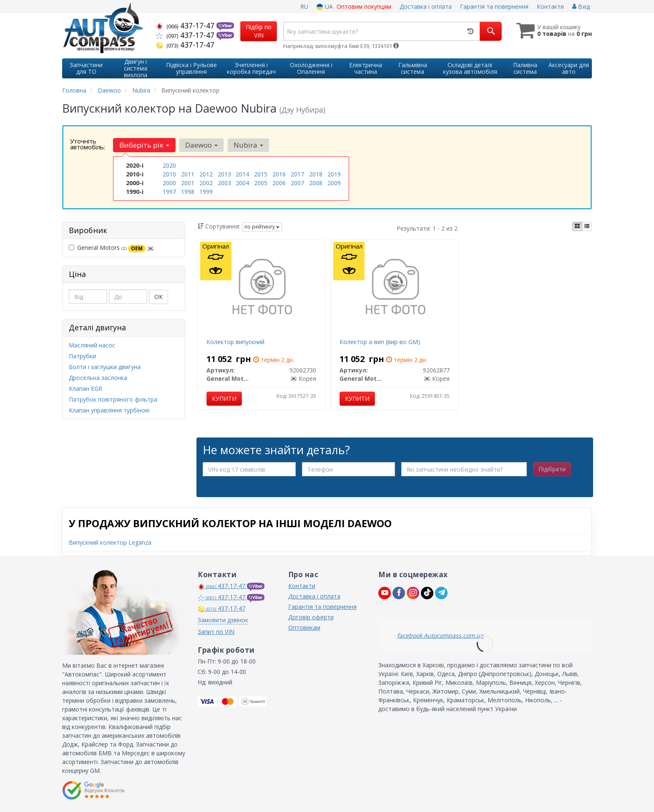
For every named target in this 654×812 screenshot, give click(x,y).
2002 (206, 183)
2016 (279, 174)
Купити (224, 398)
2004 (242, 183)
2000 (169, 183)
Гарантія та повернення (494, 6)
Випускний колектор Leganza (110, 542)
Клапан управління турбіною (109, 410)
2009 (334, 183)
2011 (188, 174)
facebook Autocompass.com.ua (440, 635)
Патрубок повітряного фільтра (113, 399)
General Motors (111, 248)
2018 (316, 174)
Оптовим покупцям (364, 6)
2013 (224, 174)
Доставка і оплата (426, 6)
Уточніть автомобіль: (88, 144)
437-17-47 (186, 25)
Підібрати (552, 469)
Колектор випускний (235, 342)
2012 (206, 174)
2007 (297, 183)
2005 (261, 183)
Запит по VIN (216, 632)
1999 (206, 192)
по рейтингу (262, 227)
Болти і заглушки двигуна (105, 367)
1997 (169, 192)
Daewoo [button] (201, 145)
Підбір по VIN (259, 31)
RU (304, 6)
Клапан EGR (86, 388)
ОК (158, 297)
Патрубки (82, 356)
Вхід (581, 6)
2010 (169, 174)
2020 (169, 165)
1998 (188, 192)
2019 (334, 174)
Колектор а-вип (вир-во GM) (380, 342)
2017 (297, 174)
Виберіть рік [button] (144, 145)
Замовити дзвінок (223, 620)
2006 (279, 183)
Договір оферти (311, 617)
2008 (316, 183)
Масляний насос (92, 345)
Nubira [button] (248, 145)
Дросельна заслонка (98, 378)
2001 (188, 183)
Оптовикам (304, 627)
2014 (242, 174)
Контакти (550, 6)
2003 (224, 183)
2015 (261, 174)
